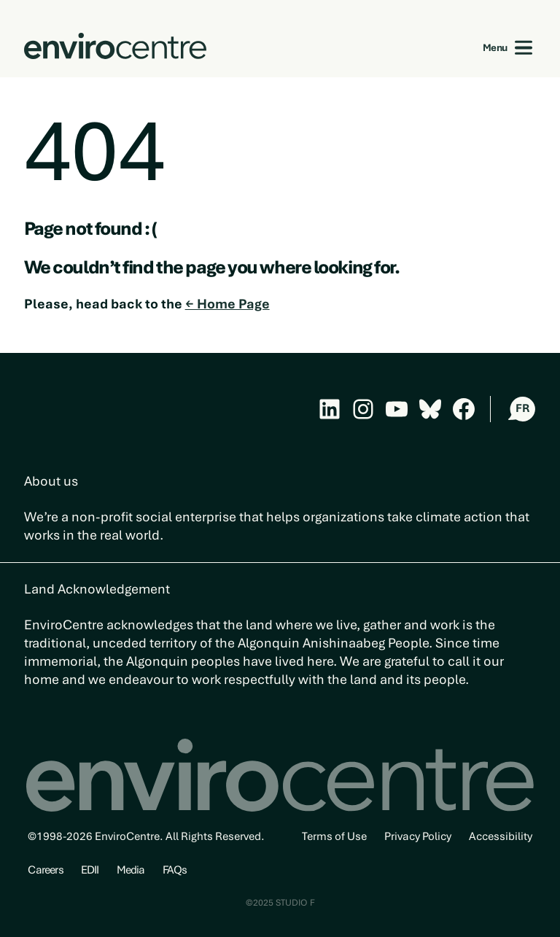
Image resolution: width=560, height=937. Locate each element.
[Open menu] (524, 48)
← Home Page (227, 304)
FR (522, 408)
